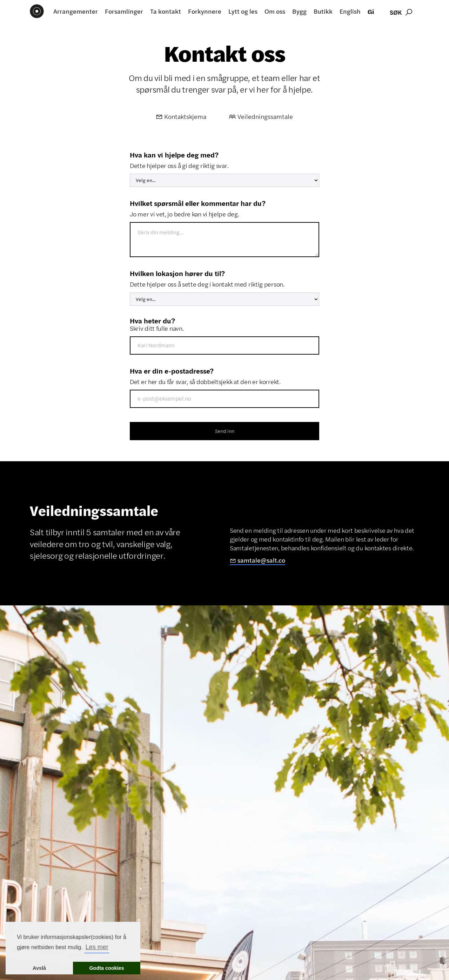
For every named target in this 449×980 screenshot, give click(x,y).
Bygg (299, 11)
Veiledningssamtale (261, 116)
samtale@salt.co (257, 561)
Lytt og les (243, 11)
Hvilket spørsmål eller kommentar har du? (198, 203)
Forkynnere (205, 11)
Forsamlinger (124, 11)
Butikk (323, 11)
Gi (371, 11)
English (350, 11)
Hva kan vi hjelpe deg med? (174, 155)
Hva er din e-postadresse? (172, 371)
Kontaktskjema (181, 116)
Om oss (275, 11)
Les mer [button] (97, 947)
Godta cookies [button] (106, 968)
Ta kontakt (166, 11)
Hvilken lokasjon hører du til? (177, 273)
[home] (37, 11)
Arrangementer (76, 11)
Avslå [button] (39, 968)
